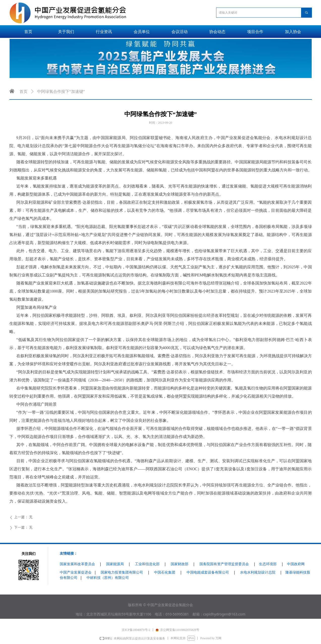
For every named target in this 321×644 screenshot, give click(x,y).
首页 (23, 92)
